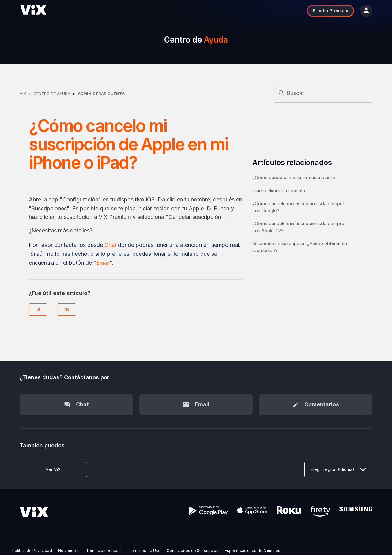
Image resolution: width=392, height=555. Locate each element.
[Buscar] (323, 93)
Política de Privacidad (32, 551)
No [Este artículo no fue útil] (67, 309)
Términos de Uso (145, 551)
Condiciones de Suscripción (192, 551)
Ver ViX (53, 469)
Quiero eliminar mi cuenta (279, 191)
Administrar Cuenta (101, 94)
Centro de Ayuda (52, 94)
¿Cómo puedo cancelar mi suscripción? (294, 177)
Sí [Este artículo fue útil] (38, 309)
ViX (23, 94)
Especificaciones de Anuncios (253, 551)
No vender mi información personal (90, 551)
